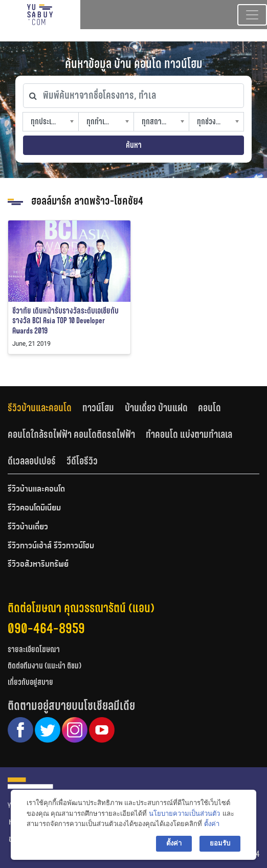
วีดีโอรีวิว (82, 461)
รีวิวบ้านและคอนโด (40, 408)
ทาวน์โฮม (98, 408)
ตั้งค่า (212, 824)
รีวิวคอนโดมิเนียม (34, 508)
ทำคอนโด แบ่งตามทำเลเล (189, 434)
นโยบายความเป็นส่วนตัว (184, 814)
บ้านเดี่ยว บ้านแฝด (156, 408)
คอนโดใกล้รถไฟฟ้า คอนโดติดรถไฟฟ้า (71, 434)
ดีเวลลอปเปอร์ (32, 461)
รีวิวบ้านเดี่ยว (28, 527)
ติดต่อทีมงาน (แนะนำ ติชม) (44, 666)
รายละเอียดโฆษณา (34, 649)
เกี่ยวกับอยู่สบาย (30, 682)
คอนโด (209, 408)
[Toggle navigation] (252, 15)
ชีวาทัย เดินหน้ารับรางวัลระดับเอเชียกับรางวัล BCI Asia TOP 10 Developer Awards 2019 (65, 320)
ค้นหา (134, 145)
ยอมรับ (220, 843)
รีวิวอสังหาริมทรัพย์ (38, 565)
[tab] (45, 408)
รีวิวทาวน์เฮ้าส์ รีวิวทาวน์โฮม (51, 546)
